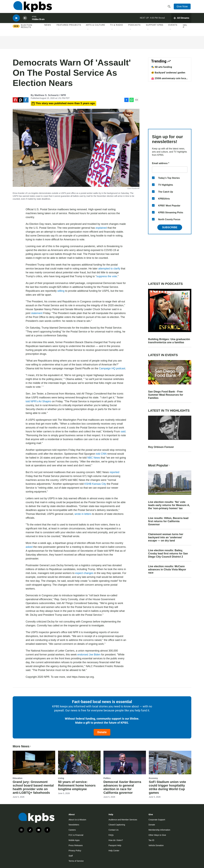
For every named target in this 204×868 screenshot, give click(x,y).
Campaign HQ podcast (112, 368)
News (48, 29)
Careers (72, 830)
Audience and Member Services (123, 820)
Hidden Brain (38, 22)
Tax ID (151, 840)
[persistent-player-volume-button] (25, 21)
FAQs (111, 835)
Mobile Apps (74, 840)
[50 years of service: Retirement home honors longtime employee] (79, 763)
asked (29, 547)
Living (61, 778)
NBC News (94, 458)
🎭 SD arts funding (162, 67)
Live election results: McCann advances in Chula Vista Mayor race (167, 570)
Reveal (162, 21)
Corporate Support (157, 820)
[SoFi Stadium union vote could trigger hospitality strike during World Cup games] (170, 763)
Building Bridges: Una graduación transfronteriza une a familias (169, 341)
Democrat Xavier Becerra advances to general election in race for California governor (122, 787)
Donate (102, 732)
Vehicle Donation (156, 845)
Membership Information (159, 830)
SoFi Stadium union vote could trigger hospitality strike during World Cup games (167, 787)
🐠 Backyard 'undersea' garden (168, 73)
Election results (27, 30)
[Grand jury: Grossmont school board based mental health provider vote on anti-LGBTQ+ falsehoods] (34, 763)
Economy (153, 778)
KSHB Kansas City (95, 484)
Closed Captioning (117, 825)
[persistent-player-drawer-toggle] (181, 21)
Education (18, 778)
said (123, 431)
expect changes (84, 573)
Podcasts (134, 29)
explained (101, 228)
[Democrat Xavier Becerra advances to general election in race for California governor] (125, 763)
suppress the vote (107, 276)
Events (173, 29)
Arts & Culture (95, 29)
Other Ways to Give (157, 835)
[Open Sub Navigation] (47, 33)
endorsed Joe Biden (89, 655)
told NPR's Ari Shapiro (38, 401)
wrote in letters (83, 514)
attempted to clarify (109, 269)
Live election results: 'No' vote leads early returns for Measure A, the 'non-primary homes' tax (169, 505)
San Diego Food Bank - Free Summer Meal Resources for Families (166, 395)
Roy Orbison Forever (161, 447)
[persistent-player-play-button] (16, 21)
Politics (107, 778)
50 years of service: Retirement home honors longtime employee (77, 785)
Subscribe (170, 227)
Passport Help (115, 845)
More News (22, 746)
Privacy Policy (75, 851)
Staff (71, 856)
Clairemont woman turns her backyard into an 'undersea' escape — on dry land (166, 537)
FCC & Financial (76, 835)
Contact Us (113, 830)
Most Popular (159, 465)
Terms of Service (76, 861)
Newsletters (74, 825)
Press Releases (76, 845)
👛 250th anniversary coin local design (169, 80)
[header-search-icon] (169, 8)
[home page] (32, 8)
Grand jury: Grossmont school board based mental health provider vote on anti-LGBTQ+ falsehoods (33, 787)
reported (114, 472)
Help (185, 30)
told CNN (101, 454)
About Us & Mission (77, 820)
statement (37, 313)
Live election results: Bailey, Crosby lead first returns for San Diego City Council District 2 (168, 554)
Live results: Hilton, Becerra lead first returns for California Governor (168, 521)
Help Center (114, 851)
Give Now (183, 7)
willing (61, 291)
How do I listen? (116, 840)
